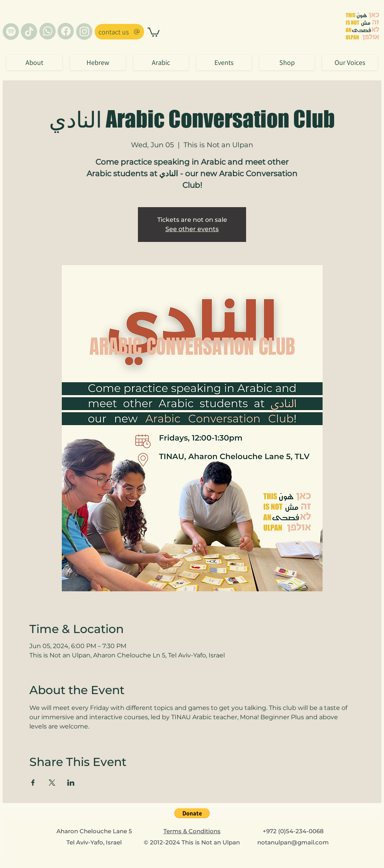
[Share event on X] (52, 783)
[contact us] (119, 32)
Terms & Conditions (192, 831)
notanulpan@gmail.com (293, 842)
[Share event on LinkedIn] (71, 783)
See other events (192, 229)
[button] (154, 32)
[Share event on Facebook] (33, 783)
